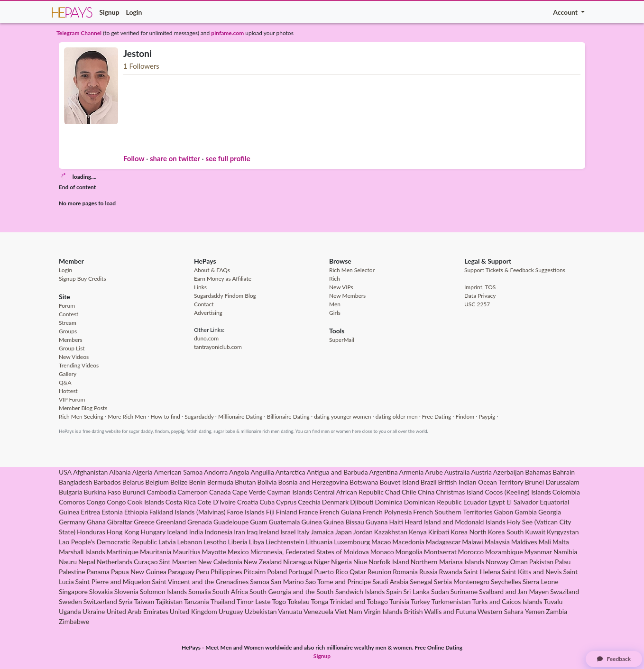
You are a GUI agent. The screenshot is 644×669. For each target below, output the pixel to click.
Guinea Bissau (344, 522)
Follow (134, 158)
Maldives (524, 542)
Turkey (420, 601)
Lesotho (215, 542)
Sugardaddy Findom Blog (225, 296)
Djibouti (362, 502)
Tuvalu (553, 601)
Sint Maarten (178, 562)
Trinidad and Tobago (359, 601)
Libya (257, 542)
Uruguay (231, 611)
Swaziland (565, 591)
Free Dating (437, 417)
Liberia (238, 542)
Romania (405, 572)
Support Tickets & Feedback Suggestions (515, 270)
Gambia (526, 512)
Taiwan (144, 601)
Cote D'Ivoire (216, 502)
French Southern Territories (453, 512)
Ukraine (94, 611)
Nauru (68, 562)
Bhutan (245, 482)
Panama (98, 572)
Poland (277, 572)
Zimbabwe (74, 621)
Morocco (471, 552)
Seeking (94, 417)
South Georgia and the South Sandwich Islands (317, 591)
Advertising (208, 313)
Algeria (143, 472)
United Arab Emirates (137, 611)
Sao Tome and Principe (338, 582)
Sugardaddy (199, 417)
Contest (69, 314)
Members (71, 340)
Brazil (429, 482)
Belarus (133, 482)
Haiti (396, 522)
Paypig (487, 417)
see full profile (228, 158)
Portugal (300, 572)
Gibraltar (120, 522)
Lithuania (319, 542)
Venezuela (318, 611)
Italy (304, 532)
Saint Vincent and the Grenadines (200, 582)
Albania (120, 472)
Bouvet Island (399, 482)
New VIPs (341, 287)
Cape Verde (249, 492)
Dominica (389, 502)
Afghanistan (90, 472)
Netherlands (115, 562)
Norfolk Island (389, 562)
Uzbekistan (261, 611)
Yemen (535, 611)
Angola (239, 472)
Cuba (267, 502)
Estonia (112, 512)
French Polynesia (387, 512)
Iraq (252, 532)
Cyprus (286, 502)
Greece (144, 522)
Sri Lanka (416, 591)
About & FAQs (212, 270)
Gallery (68, 374)
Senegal (421, 582)
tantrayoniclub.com (218, 347)
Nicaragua (298, 562)
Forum (67, 306)
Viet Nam (349, 611)
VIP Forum (72, 399)
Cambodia (162, 492)
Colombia (566, 492)
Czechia (309, 502)
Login (134, 12)
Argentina (384, 472)
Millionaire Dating (240, 417)
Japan (344, 532)
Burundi (134, 492)
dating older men (397, 417)
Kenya (418, 532)
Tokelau (299, 601)
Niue (360, 562)
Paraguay (181, 572)
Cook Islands (146, 502)
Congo (96, 502)
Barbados (107, 482)
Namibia (565, 552)
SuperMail (342, 340)
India (196, 532)
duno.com (206, 338)
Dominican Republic (433, 502)
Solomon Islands (163, 591)
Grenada (200, 522)
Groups (68, 331)
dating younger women (342, 417)
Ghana (96, 522)
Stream (68, 323)
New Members (347, 296)
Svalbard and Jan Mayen (514, 591)
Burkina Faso (103, 492)
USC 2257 (477, 304)
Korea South (506, 532)
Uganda (70, 611)
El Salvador (523, 502)
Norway (497, 562)
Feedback (614, 659)
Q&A (65, 382)
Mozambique (504, 552)
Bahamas (538, 472)
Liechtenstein (285, 542)
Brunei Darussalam (552, 482)
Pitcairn (255, 572)
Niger (322, 562)
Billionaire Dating (288, 417)
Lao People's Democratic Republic (108, 542)
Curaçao (146, 562)
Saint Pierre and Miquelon (113, 582)
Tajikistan (169, 601)
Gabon (504, 512)
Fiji (270, 512)
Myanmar (538, 552)
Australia (457, 472)
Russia (428, 572)
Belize (179, 482)
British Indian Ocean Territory (480, 482)
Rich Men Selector (352, 270)
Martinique (123, 552)
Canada (220, 492)
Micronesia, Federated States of (296, 552)
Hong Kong (123, 532)
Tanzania (197, 601)
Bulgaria (71, 492)
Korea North (469, 532)
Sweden (70, 601)
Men (335, 304)
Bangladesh (75, 482)
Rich (335, 279)
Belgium (157, 482)
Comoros (72, 502)
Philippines (226, 572)
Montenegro (471, 582)
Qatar (358, 572)
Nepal (87, 562)
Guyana (377, 522)
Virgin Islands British (393, 611)
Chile (409, 492)
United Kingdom (193, 611)
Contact (204, 304)
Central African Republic (349, 492)
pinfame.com (227, 33)
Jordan (363, 532)
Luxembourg (352, 542)
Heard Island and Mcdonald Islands (455, 522)
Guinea (311, 522)
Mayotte (214, 552)
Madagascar (443, 542)
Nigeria (341, 562)
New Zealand (263, 562)
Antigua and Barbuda (337, 472)
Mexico (238, 552)
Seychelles (506, 582)
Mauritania (156, 552)
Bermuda (221, 482)
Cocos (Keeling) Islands (518, 492)
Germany (72, 522)
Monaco (382, 552)
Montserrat (440, 552)
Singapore (73, 591)
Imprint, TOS (480, 287)
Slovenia (126, 591)
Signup (109, 12)
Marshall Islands (82, 552)
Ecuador (475, 502)
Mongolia (409, 552)
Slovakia (101, 591)
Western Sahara (501, 611)
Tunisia (399, 601)
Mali (544, 542)
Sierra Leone (541, 582)
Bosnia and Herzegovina (313, 482)
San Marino (287, 582)
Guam (258, 522)
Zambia (557, 611)
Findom (465, 417)
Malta (561, 542)
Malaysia (497, 542)
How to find (166, 417)
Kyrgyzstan (563, 532)
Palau (563, 562)
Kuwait (535, 532)
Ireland (269, 532)
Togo (279, 601)
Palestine (72, 572)
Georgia (550, 512)
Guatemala (285, 522)
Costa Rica (181, 502)
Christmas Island (460, 492)
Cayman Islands (290, 492)
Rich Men (71, 417)
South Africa (230, 591)
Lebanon (190, 542)
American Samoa (178, 472)
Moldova (356, 552)
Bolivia (267, 482)
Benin (197, 482)
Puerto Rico (331, 572)
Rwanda (451, 572)
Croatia (248, 502)
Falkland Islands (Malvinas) (188, 512)
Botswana (364, 482)
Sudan (440, 591)
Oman (519, 562)
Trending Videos (79, 365)
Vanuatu (290, 611)
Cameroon (193, 492)
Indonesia (218, 532)
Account (566, 12)
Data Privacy (480, 296)
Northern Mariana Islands (447, 562)
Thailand (223, 601)
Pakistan (541, 562)
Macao (381, 542)
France (308, 512)
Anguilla (262, 472)
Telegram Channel (79, 33)
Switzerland (100, 601)
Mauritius (187, 552)
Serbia (443, 582)
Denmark (335, 502)
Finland (287, 512)
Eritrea (90, 512)
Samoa (260, 582)
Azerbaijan (508, 472)
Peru (202, 572)
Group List (72, 348)
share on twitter (175, 158)
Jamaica (322, 532)
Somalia (200, 591)
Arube (434, 472)
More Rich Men (127, 417)
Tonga (320, 601)
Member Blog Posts (83, 408)
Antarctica (290, 472)
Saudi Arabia (390, 582)
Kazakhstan (391, 532)
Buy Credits (92, 279)
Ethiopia (136, 512)
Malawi (472, 542)
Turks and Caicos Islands (507, 601)
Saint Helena (482, 572)
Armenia (412, 472)
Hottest (68, 391)
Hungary (153, 532)
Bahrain (564, 472)
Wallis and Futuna (450, 611)
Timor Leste (254, 601)
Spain (394, 591)
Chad (393, 492)
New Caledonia (220, 562)
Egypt (497, 502)
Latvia (167, 542)
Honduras (91, 532)
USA (65, 472)
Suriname (464, 591)
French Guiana (340, 512)
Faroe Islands (246, 512)
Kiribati (439, 532)
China (426, 492)
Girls (335, 313)
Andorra (216, 472)
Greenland (171, 522)
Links (200, 287)
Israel (288, 532)
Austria (481, 472)
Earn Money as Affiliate (223, 279)
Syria (126, 601)
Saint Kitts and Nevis (532, 572)
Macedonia (408, 542)
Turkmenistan (451, 601)
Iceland (177, 532)
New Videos (74, 357)
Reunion (379, 572)
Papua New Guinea (139, 572)
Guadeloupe (231, 522)
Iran (239, 532)
